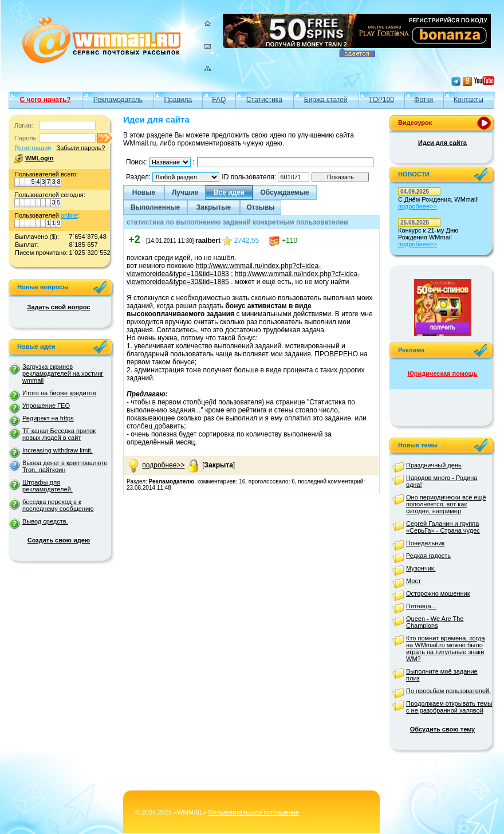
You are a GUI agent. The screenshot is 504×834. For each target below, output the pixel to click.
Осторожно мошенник (438, 593)
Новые (144, 192)
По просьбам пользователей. (448, 691)
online (69, 215)
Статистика (264, 100)
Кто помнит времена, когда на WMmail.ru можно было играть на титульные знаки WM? (446, 648)
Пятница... (421, 606)
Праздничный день (434, 465)
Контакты (468, 100)
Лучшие (185, 192)
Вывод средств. (45, 521)
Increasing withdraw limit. (58, 450)
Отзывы (260, 207)
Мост (414, 581)
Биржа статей (326, 100)
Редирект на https (48, 418)
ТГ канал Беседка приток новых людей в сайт (59, 434)
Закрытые (214, 207)
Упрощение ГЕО (46, 406)
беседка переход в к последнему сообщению (58, 505)
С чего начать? (46, 100)
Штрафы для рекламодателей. (48, 486)
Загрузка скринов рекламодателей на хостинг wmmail (63, 373)
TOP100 (381, 100)
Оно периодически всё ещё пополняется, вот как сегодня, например (446, 504)
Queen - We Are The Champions (435, 622)
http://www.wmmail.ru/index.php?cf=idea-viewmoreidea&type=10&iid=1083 (224, 270)
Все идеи (229, 192)
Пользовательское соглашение (254, 812)
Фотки (424, 100)
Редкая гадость (428, 556)
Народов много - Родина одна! (442, 481)
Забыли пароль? (80, 148)
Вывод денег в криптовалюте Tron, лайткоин (65, 466)
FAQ (219, 100)
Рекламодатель (118, 100)
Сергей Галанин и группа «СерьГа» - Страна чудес (443, 527)
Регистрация (33, 148)
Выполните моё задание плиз (442, 675)
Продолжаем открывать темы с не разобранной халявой (449, 707)
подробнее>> (163, 465)
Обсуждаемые (284, 192)
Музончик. (421, 568)
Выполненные (155, 207)
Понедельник (425, 543)
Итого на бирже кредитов (59, 393)
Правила (178, 100)
